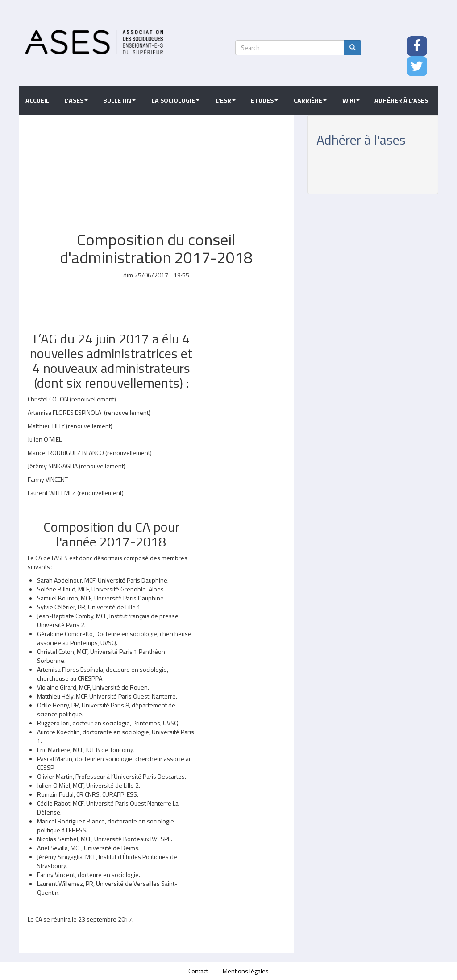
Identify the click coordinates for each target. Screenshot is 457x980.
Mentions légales (246, 971)
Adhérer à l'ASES (401, 100)
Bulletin (119, 100)
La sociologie (176, 100)
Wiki (351, 100)
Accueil (37, 100)
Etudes (264, 100)
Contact (198, 971)
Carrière (310, 100)
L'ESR (226, 100)
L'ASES (76, 100)
